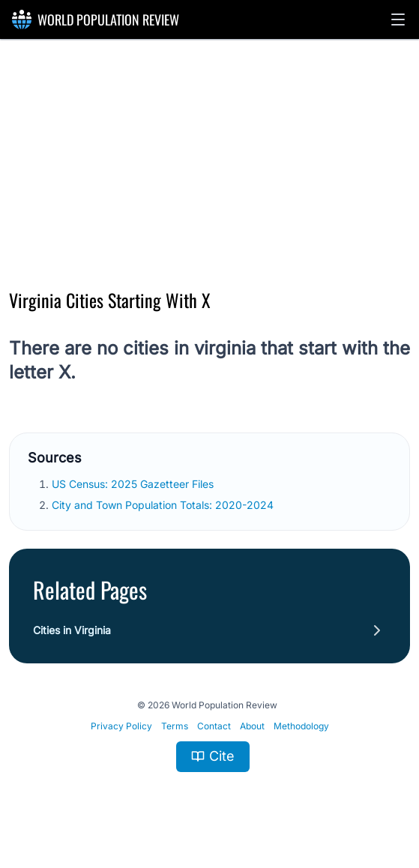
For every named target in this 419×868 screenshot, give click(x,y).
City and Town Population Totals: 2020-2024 (164, 505)
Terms (175, 726)
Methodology (301, 726)
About (252, 726)
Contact (214, 726)
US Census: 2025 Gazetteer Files (134, 484)
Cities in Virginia (72, 630)
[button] (398, 19)
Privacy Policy (121, 726)
